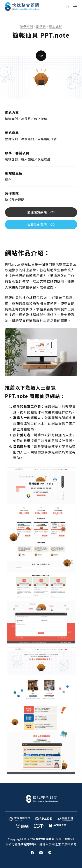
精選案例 (27, 26)
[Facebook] (32, 853)
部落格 (41, 26)
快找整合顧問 (15, 200)
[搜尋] (67, 7)
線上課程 (55, 26)
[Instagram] (41, 853)
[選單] (75, 7)
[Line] (50, 853)
